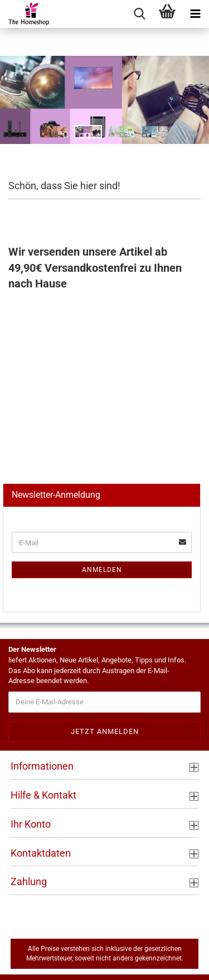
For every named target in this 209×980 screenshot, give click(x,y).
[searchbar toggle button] (139, 14)
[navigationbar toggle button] (195, 14)
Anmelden (102, 570)
